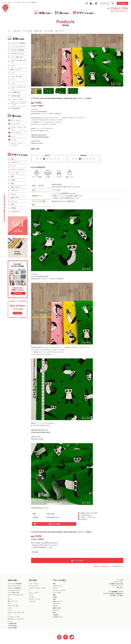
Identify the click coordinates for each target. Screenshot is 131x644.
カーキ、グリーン (16, 124)
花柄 (12, 183)
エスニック (14, 201)
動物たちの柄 (38, 31)
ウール (13, 73)
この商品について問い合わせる (88, 517)
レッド (13, 136)
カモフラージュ (16, 162)
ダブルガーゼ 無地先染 (18, 50)
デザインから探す (28, 31)
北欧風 (13, 180)
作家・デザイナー (60, 31)
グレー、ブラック (16, 133)
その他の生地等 (16, 108)
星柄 (12, 176)
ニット (13, 80)
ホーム (10, 31)
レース (13, 83)
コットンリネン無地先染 (18, 43)
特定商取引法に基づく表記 (116, 584)
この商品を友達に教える (86, 515)
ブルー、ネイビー (16, 120)
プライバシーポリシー (117, 586)
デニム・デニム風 (16, 76)
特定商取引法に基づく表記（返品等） (89, 513)
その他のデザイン (16, 212)
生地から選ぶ (17, 31)
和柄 (12, 205)
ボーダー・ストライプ (17, 169)
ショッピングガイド (118, 582)
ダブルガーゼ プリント (18, 53)
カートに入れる (77, 560)
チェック (14, 166)
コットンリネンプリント (18, 46)
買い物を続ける (84, 519)
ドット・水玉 (15, 173)
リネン (13, 66)
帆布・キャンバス (16, 69)
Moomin (13, 194)
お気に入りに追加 (54, 524)
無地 (12, 159)
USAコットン (15, 190)
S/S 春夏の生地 (15, 92)
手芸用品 (14, 208)
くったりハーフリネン (17, 99)
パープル (14, 140)
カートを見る (120, 580)
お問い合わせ (120, 588)
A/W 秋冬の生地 (16, 96)
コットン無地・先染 (17, 57)
